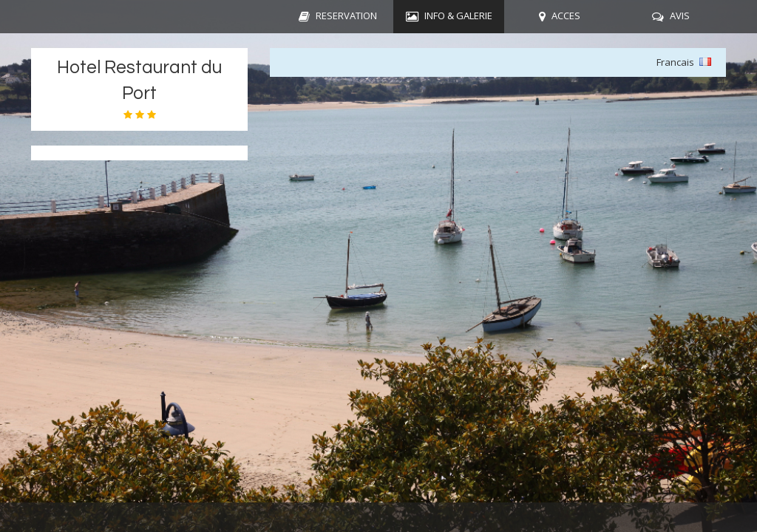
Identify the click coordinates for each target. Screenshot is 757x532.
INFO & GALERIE (458, 16)
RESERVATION (346, 16)
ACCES (566, 16)
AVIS (680, 16)
